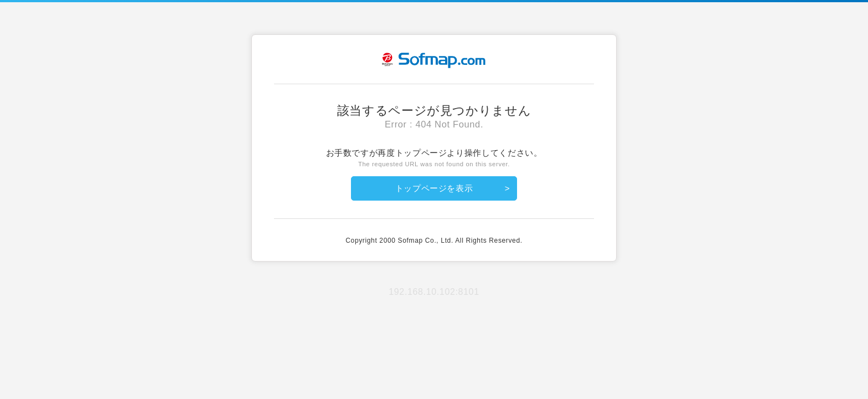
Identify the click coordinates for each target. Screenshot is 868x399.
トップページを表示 (434, 188)
